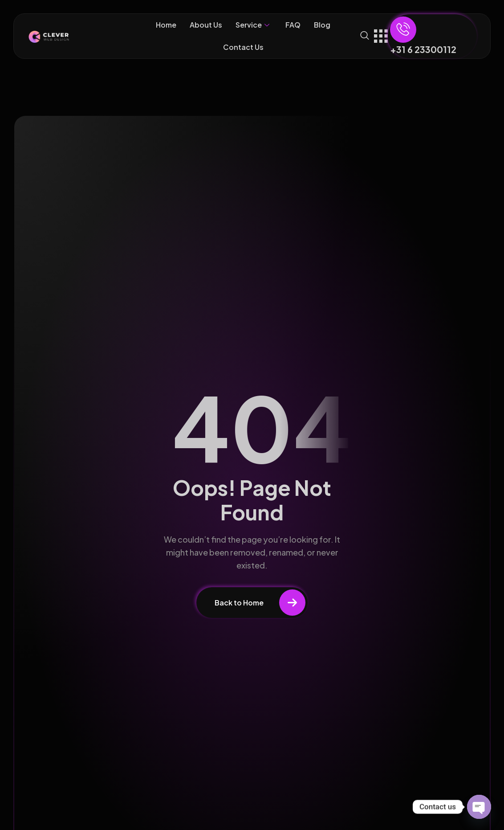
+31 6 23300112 (423, 49)
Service (252, 25)
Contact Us (243, 47)
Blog (322, 25)
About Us (206, 25)
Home (166, 25)
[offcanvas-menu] (381, 35)
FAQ (293, 25)
